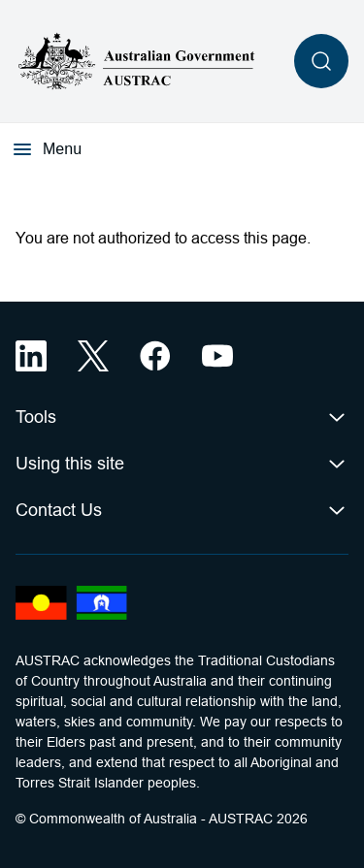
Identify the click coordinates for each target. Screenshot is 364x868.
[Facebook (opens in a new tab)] (155, 356)
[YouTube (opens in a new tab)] (217, 356)
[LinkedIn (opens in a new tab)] (31, 356)
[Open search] (321, 61)
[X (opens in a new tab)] (93, 356)
